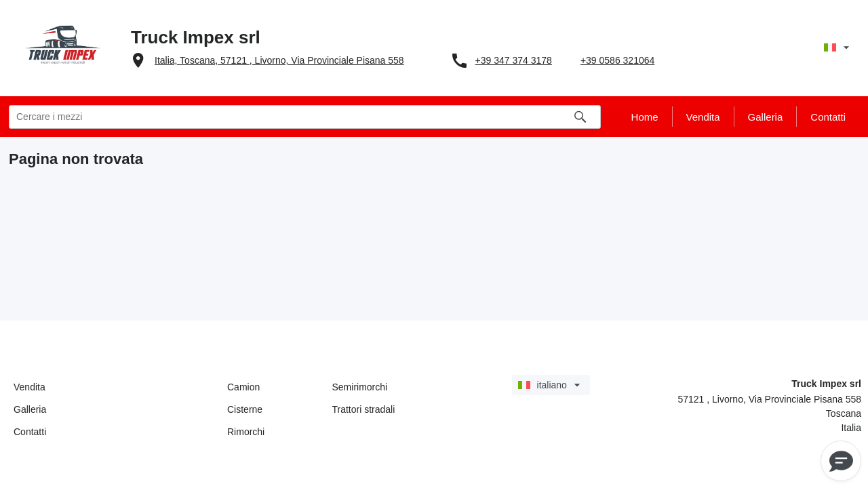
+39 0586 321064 (617, 60)
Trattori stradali (364, 409)
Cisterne (245, 409)
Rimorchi (246, 432)
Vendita (29, 387)
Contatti (30, 432)
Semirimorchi (360, 387)
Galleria (30, 409)
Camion (243, 387)
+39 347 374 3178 (514, 60)
